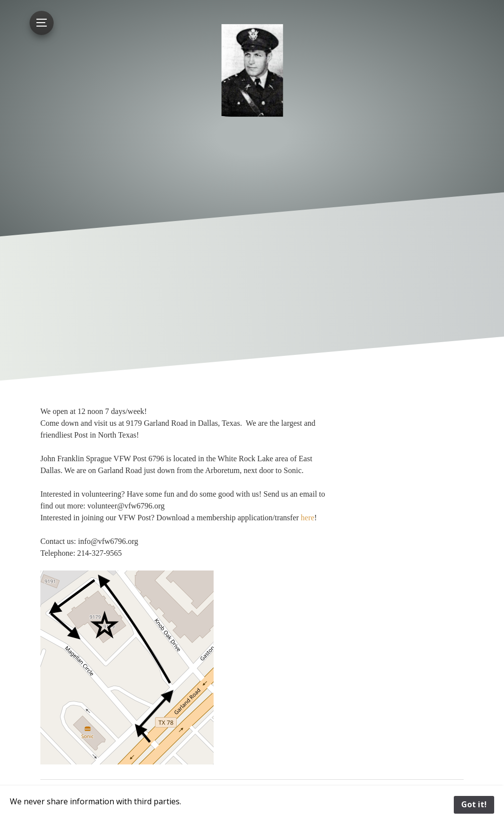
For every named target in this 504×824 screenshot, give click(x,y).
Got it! (474, 804)
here (308, 518)
